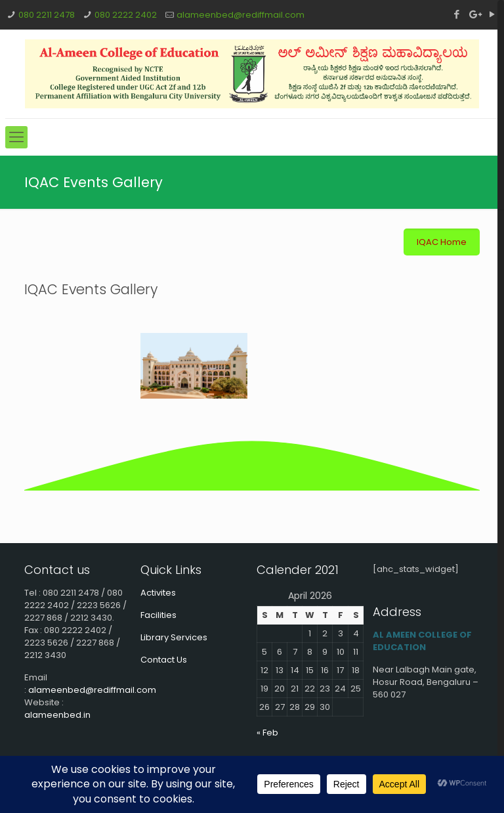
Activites (158, 593)
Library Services (174, 637)
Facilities (158, 615)
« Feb (267, 733)
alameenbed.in (57, 715)
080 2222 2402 (126, 15)
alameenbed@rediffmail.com (241, 15)
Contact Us (164, 660)
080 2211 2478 (47, 15)
